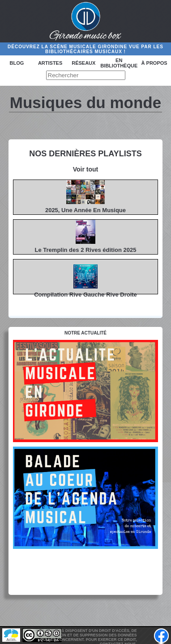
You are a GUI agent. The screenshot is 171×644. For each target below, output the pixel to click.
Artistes (50, 63)
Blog (17, 63)
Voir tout (86, 169)
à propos (154, 63)
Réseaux (83, 63)
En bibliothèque (119, 63)
